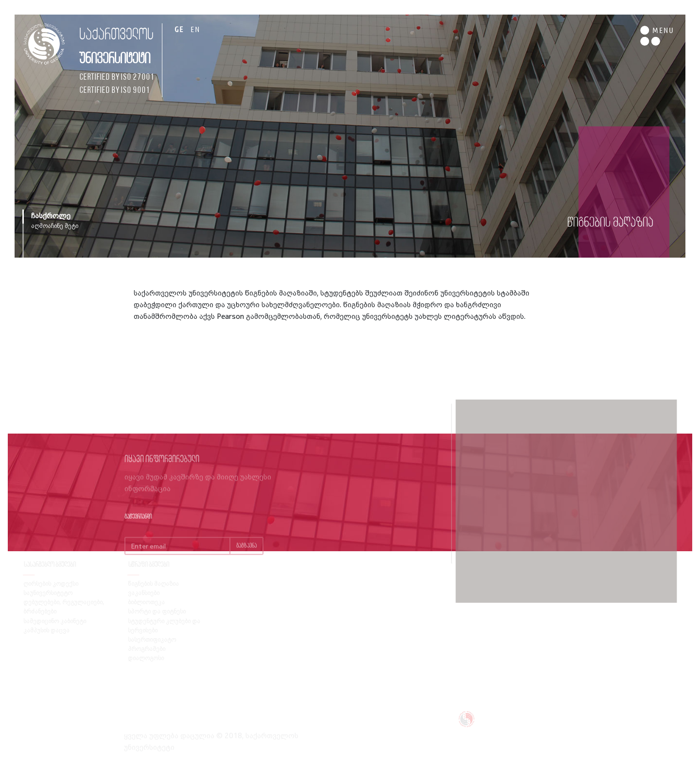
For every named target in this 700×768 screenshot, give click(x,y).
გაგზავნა (246, 553)
